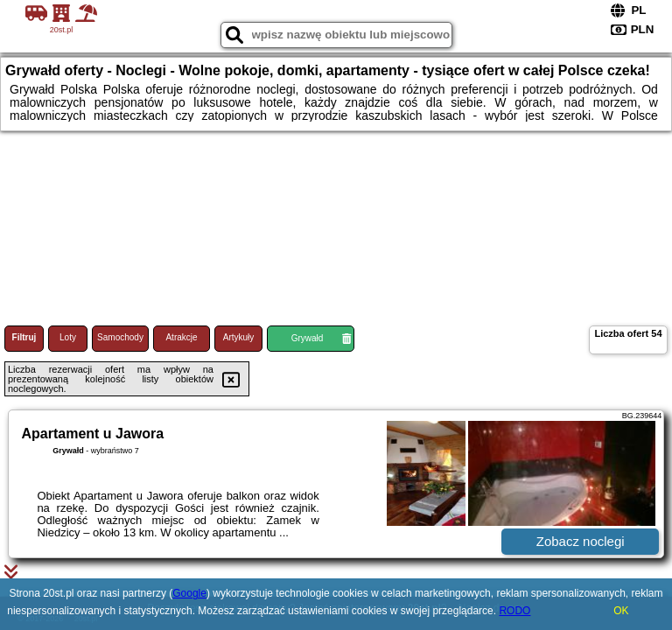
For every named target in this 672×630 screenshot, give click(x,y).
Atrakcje (181, 337)
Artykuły (239, 337)
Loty (68, 337)
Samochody (120, 337)
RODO (514, 611)
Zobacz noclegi (581, 541)
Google (189, 593)
